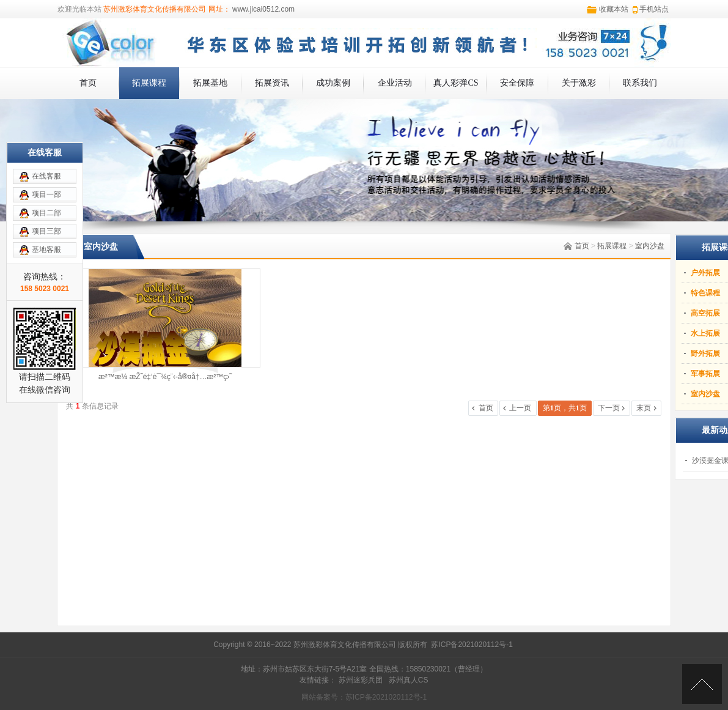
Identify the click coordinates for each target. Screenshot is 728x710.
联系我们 (640, 83)
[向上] (702, 684)
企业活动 (395, 83)
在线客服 (46, 176)
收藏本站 (614, 9)
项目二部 (46, 213)
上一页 (520, 408)
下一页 (609, 408)
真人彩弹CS (456, 83)
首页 (88, 83)
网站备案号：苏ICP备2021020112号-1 (364, 697)
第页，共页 (565, 408)
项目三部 (46, 231)
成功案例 (333, 83)
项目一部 (46, 194)
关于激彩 (579, 83)
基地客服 (46, 250)
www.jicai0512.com (263, 9)
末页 (644, 408)
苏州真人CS (409, 680)
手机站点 (654, 9)
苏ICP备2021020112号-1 (472, 645)
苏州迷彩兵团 (361, 680)
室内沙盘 (650, 246)
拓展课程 (149, 83)
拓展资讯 (272, 83)
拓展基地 (210, 83)
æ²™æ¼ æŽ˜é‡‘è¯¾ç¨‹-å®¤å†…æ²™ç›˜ (165, 377)
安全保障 (517, 83)
